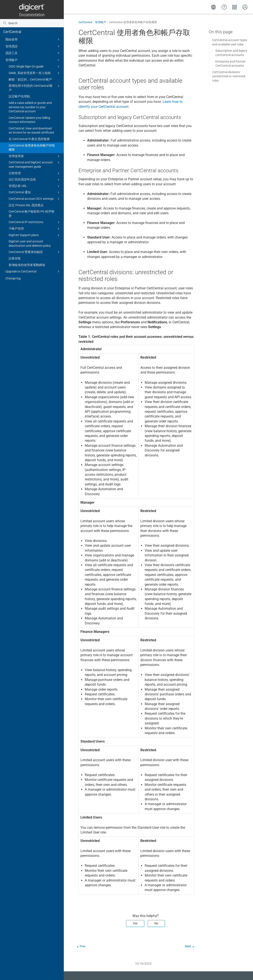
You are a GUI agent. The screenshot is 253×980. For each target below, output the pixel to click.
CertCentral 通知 (35, 192)
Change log (13, 278)
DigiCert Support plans (35, 235)
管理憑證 (33, 46)
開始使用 (33, 39)
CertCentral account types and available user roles (230, 42)
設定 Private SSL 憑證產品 (26, 205)
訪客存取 (15, 258)
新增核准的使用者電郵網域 (27, 265)
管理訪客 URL (35, 186)
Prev (83, 946)
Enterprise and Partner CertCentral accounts (231, 64)
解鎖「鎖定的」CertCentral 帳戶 (30, 79)
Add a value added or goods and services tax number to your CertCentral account (30, 107)
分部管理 (35, 173)
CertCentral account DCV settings (35, 199)
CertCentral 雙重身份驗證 (35, 252)
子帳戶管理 (35, 229)
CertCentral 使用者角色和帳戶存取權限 (32, 148)
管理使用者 (35, 156)
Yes (135, 923)
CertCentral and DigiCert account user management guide (35, 164)
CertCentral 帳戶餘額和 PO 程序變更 (31, 214)
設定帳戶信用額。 (21, 96)
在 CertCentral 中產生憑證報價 (29, 139)
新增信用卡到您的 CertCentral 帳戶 (35, 88)
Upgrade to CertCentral (33, 271)
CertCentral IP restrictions (35, 222)
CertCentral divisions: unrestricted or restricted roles (229, 76)
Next (188, 946)
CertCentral (12, 32)
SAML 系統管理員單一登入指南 (35, 73)
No (156, 923)
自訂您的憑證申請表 (35, 180)
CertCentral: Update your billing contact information (29, 120)
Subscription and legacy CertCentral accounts (231, 53)
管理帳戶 (33, 60)
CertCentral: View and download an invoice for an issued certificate (31, 131)
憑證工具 (33, 53)
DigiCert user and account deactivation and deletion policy (30, 243)
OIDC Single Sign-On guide (35, 67)
